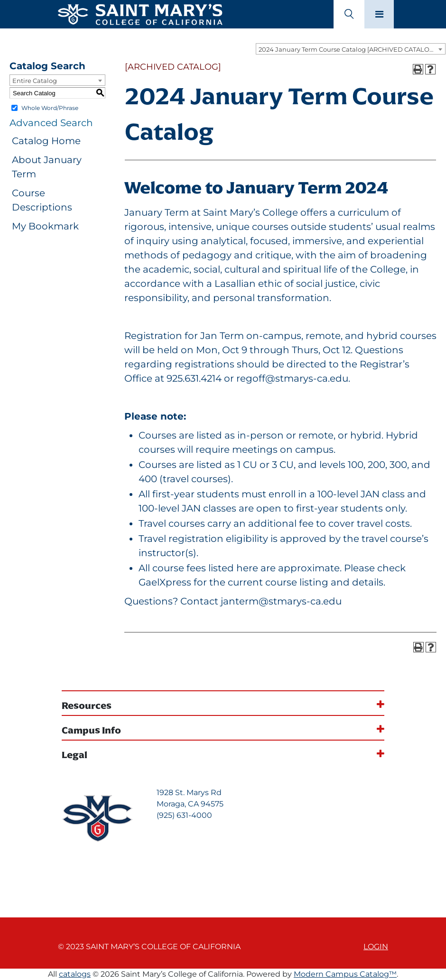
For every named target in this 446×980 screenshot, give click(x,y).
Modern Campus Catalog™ (345, 974)
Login (376, 947)
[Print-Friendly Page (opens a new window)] (418, 69)
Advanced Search (51, 123)
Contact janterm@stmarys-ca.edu (261, 601)
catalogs (75, 974)
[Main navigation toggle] (379, 14)
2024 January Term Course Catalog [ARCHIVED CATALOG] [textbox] (347, 49)
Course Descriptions (42, 200)
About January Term (47, 167)
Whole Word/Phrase (50, 108)
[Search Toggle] (349, 14)
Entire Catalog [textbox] (35, 81)
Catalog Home (46, 141)
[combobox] (351, 49)
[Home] (140, 13)
